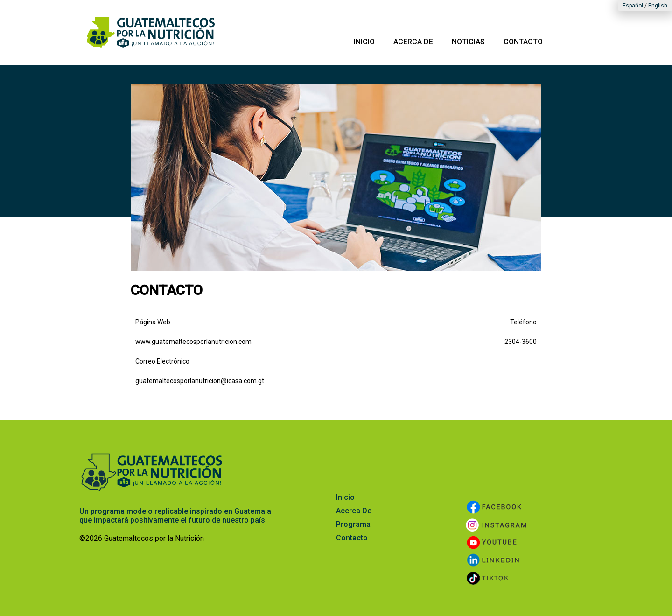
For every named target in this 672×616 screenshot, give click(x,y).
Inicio (345, 497)
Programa (353, 524)
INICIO (364, 42)
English (658, 6)
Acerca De (354, 511)
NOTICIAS (468, 42)
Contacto (352, 538)
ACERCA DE (413, 42)
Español (633, 6)
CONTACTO (523, 42)
